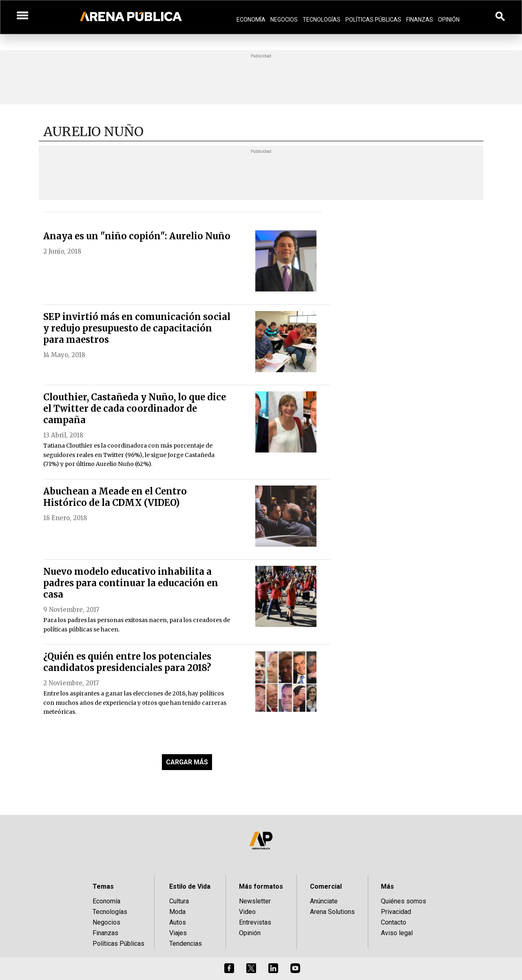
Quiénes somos (404, 901)
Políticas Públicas (373, 20)
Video (247, 912)
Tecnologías (322, 20)
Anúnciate (324, 901)
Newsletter (255, 901)
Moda (177, 912)
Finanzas (420, 20)
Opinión (449, 20)
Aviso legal (397, 933)
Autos (178, 922)
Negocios (284, 20)
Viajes (178, 933)
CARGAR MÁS (187, 762)
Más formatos (261, 886)
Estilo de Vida (190, 886)
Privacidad (396, 912)
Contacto (394, 922)
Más (387, 886)
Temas (103, 886)
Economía (251, 20)
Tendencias (186, 944)
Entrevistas (255, 922)
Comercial (326, 886)
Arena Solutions (332, 912)
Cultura (179, 901)
